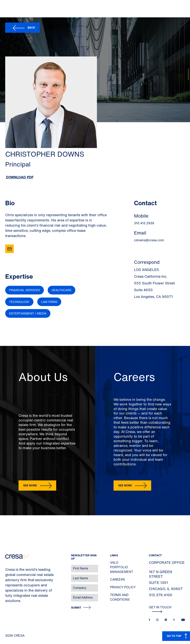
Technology (19, 302)
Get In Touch (160, 609)
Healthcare (61, 290)
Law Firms (49, 302)
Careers (118, 579)
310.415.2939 (144, 223)
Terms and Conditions (120, 597)
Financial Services (25, 290)
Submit (76, 608)
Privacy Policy (123, 587)
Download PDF (20, 177)
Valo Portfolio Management (122, 567)
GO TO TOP (174, 636)
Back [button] (31, 27)
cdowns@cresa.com (149, 240)
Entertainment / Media (28, 313)
